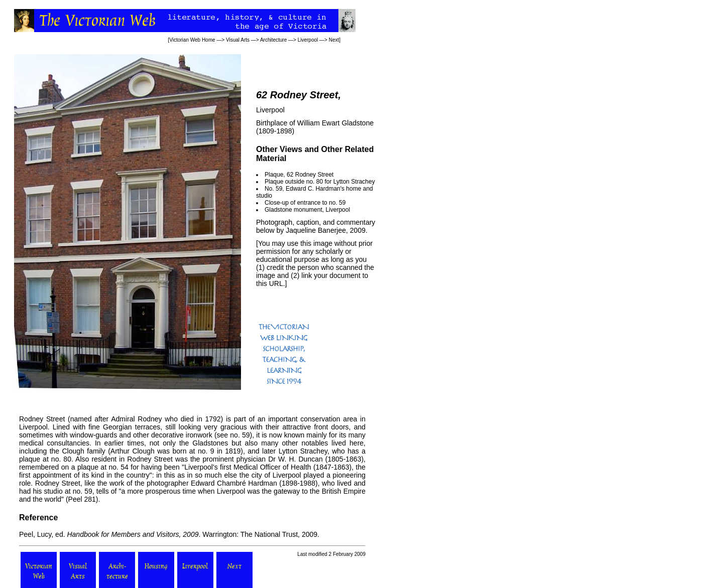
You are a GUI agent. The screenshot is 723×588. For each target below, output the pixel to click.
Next (334, 40)
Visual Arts (238, 40)
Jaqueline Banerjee (316, 230)
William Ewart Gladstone (336, 123)
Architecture (273, 40)
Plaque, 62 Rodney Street (299, 175)
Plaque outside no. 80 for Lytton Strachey (320, 182)
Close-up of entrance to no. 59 (305, 203)
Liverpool (308, 40)
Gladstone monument (293, 210)
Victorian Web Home (192, 40)
